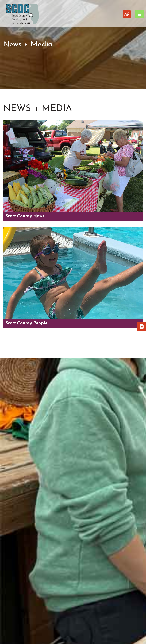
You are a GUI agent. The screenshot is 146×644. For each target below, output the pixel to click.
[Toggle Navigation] (140, 14)
